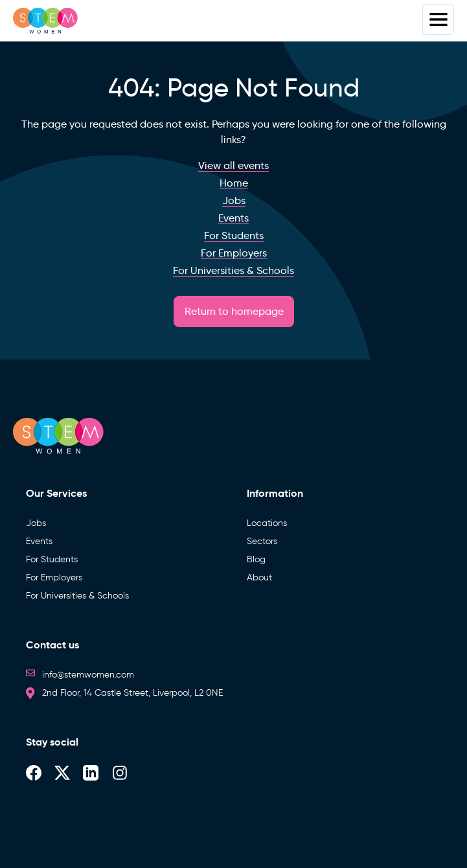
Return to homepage (234, 311)
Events (39, 541)
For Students (52, 559)
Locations (267, 523)
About (259, 577)
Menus (438, 19)
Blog (256, 559)
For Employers (54, 577)
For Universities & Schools (77, 596)
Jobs (36, 523)
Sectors (262, 541)
